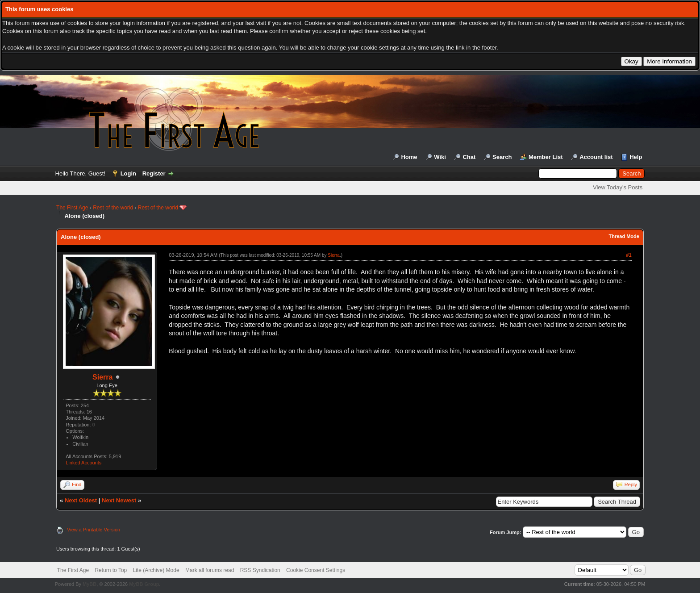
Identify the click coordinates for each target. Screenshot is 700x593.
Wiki (440, 157)
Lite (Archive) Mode (156, 570)
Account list (596, 157)
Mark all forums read (210, 570)
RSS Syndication (260, 570)
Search (502, 157)
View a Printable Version (94, 530)
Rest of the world (113, 208)
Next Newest (119, 500)
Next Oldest (81, 500)
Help (636, 157)
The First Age (72, 208)
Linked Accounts (83, 463)
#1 (629, 255)
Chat (469, 157)
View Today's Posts (618, 187)
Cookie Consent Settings (316, 570)
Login (128, 173)
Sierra (102, 377)
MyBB (90, 584)
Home (409, 157)
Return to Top (111, 570)
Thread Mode (624, 236)
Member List (546, 157)
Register (154, 173)
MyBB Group (144, 584)
